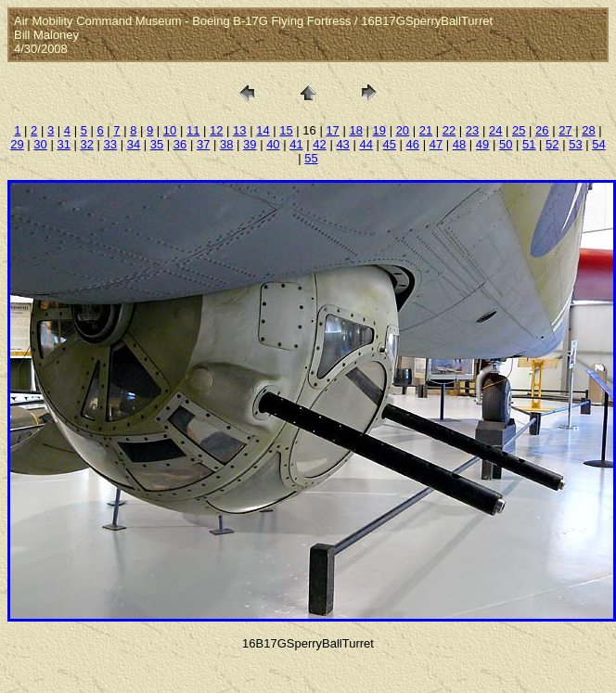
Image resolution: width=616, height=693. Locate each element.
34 (134, 144)
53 (575, 144)
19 (379, 130)
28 (588, 130)
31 (63, 144)
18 (355, 130)
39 (250, 144)
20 (403, 130)
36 (180, 144)
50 (506, 144)
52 (552, 144)
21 (426, 130)
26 (542, 130)
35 (157, 144)
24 (495, 130)
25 (519, 130)
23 (472, 130)
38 (226, 144)
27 (565, 130)
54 (598, 144)
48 (459, 144)
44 (366, 144)
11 (193, 130)
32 (87, 144)
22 (449, 130)
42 (319, 144)
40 (273, 144)
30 (40, 144)
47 (436, 144)
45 (390, 144)
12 (216, 130)
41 (296, 144)
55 (311, 158)
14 (263, 130)
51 (529, 144)
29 (17, 144)
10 (170, 130)
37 (203, 144)
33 (110, 144)
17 (332, 130)
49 (482, 144)
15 (286, 130)
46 (413, 144)
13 (239, 130)
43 (342, 144)
